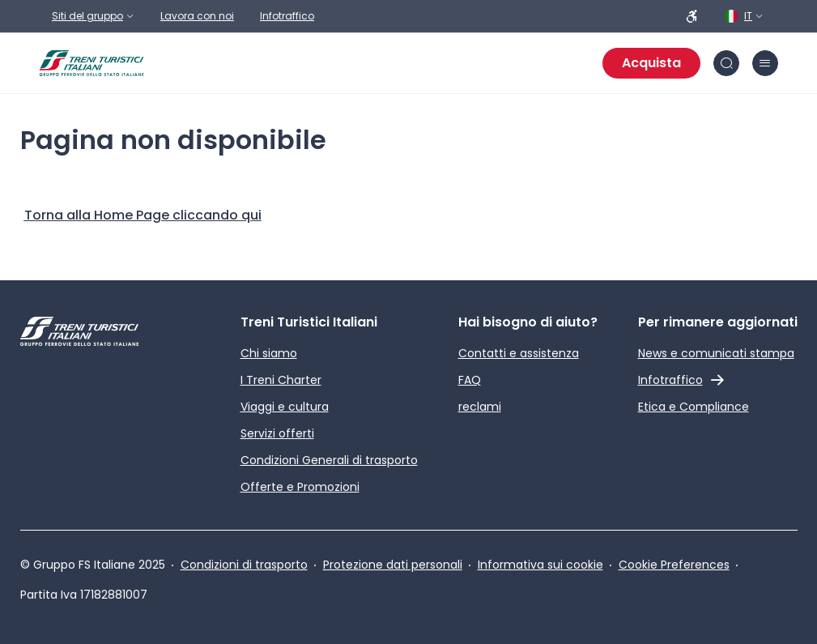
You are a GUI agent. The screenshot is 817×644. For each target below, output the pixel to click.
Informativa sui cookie (540, 565)
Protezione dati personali (393, 565)
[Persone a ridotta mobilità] (692, 16)
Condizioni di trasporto (244, 565)
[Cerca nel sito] (726, 63)
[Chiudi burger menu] (765, 63)
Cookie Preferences (674, 565)
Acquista (651, 63)
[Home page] (91, 63)
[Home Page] (143, 215)
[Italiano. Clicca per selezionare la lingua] (745, 16)
